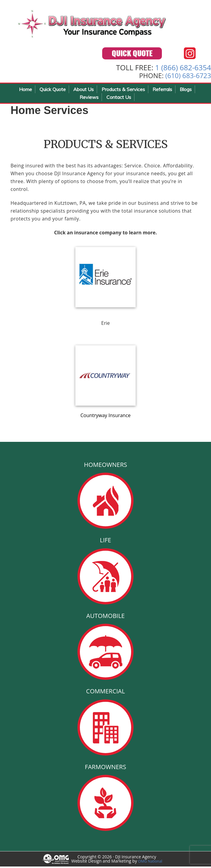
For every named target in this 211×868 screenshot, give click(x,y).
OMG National (152, 862)
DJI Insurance (105, 24)
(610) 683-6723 (188, 77)
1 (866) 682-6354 (183, 69)
